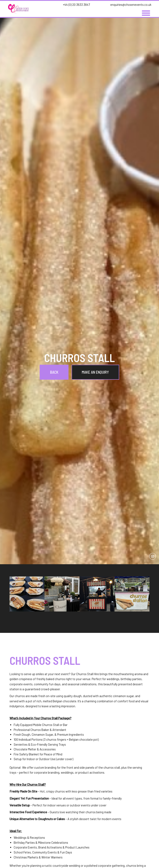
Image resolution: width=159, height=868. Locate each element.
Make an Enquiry (95, 372)
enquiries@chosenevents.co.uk (131, 5)
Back (54, 372)
